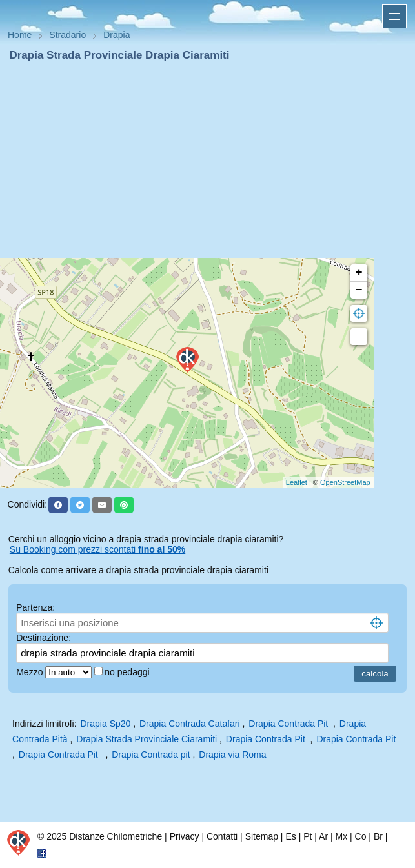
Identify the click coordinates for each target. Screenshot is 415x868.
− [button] (359, 290)
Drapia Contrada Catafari (190, 724)
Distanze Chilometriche (116, 836)
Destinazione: (44, 638)
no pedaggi (128, 672)
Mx (341, 836)
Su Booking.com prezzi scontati (97, 549)
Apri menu (394, 16)
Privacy (185, 836)
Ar (323, 836)
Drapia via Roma (232, 755)
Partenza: (35, 607)
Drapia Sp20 (106, 724)
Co (361, 836)
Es (290, 836)
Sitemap (262, 836)
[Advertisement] (207, 160)
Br (378, 836)
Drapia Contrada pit (151, 755)
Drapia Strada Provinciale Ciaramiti (147, 739)
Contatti (222, 836)
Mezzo (31, 672)
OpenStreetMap (345, 482)
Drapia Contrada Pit (289, 724)
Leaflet (297, 482)
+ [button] (359, 273)
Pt (308, 836)
